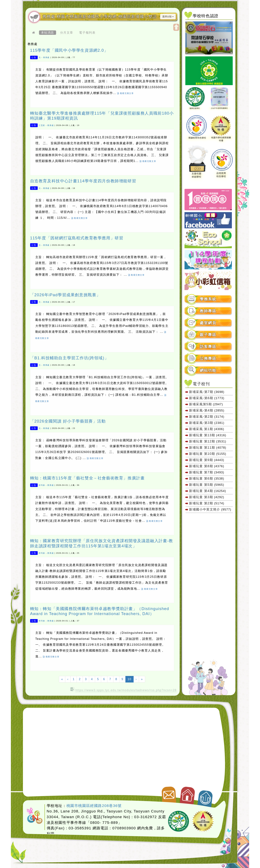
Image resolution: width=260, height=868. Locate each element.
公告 (34, 57)
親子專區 (208, 335)
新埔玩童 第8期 (201, 466)
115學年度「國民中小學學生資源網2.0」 (69, 50)
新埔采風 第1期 (201, 429)
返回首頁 (188, 794)
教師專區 (208, 311)
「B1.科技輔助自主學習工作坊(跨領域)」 (69, 358)
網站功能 (208, 370)
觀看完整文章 (125, 93)
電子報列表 (87, 33)
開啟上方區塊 (176, 27)
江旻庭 (42, 125)
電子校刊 (201, 384)
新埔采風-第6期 (201, 398)
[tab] (208, 299)
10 (131, 679)
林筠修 (42, 485)
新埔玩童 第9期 (201, 460)
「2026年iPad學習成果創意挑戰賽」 (65, 295)
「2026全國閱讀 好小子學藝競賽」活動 (68, 421)
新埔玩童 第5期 (201, 485)
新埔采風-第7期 (201, 392)
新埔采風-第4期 (201, 410)
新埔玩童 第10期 (202, 454)
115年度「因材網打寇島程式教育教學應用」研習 (77, 238)
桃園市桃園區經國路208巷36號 (94, 806)
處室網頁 (208, 323)
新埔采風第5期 (200, 404)
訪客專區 (208, 347)
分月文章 (67, 33)
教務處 (46, 57)
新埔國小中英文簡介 (205, 509)
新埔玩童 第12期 (202, 441)
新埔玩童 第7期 (201, 472)
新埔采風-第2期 (201, 417)
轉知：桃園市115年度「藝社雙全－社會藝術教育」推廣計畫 (87, 478)
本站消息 (48, 33)
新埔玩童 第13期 (202, 435)
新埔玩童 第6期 (201, 478)
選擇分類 (168, 17)
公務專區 (208, 359)
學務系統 (208, 299)
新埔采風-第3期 (201, 423)
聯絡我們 (168, 793)
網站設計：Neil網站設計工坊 (35, 816)
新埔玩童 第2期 (202, 503)
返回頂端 (206, 797)
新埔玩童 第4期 (201, 491)
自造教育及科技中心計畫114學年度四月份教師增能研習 (83, 181)
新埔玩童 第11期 (202, 447)
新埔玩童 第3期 (201, 497)
